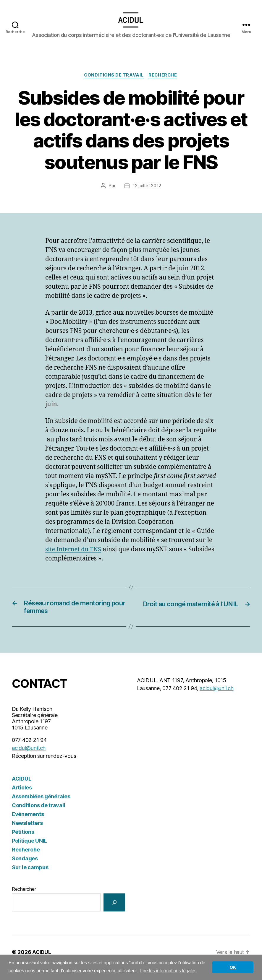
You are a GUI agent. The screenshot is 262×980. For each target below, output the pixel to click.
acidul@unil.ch (29, 759)
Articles (22, 798)
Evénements (28, 825)
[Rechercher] (114, 913)
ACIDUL (21, 790)
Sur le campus (30, 878)
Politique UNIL (29, 852)
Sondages (25, 869)
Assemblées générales (41, 807)
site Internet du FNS (75, 559)
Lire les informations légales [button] (168, 971)
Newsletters (27, 834)
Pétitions (23, 843)
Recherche (164, 84)
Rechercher (24, 900)
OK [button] (233, 967)
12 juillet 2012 (147, 195)
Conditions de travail (114, 84)
